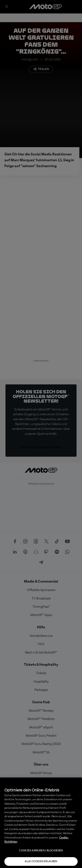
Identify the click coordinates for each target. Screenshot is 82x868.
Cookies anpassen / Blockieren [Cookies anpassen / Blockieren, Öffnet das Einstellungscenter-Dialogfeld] (41, 851)
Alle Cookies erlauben (41, 861)
